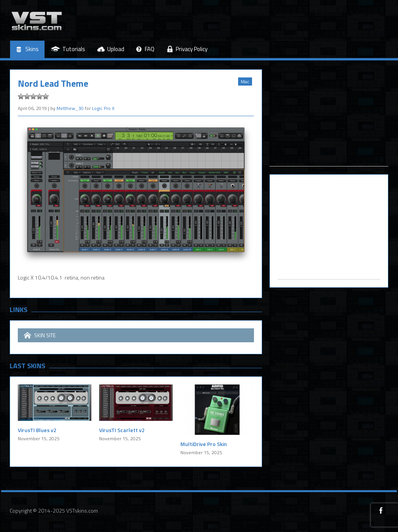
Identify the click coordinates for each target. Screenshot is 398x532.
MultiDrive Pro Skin (204, 444)
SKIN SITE (40, 335)
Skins (27, 49)
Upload (111, 49)
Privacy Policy (187, 49)
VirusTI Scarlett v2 (122, 430)
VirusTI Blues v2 (37, 430)
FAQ (145, 49)
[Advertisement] (329, 118)
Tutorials (68, 49)
